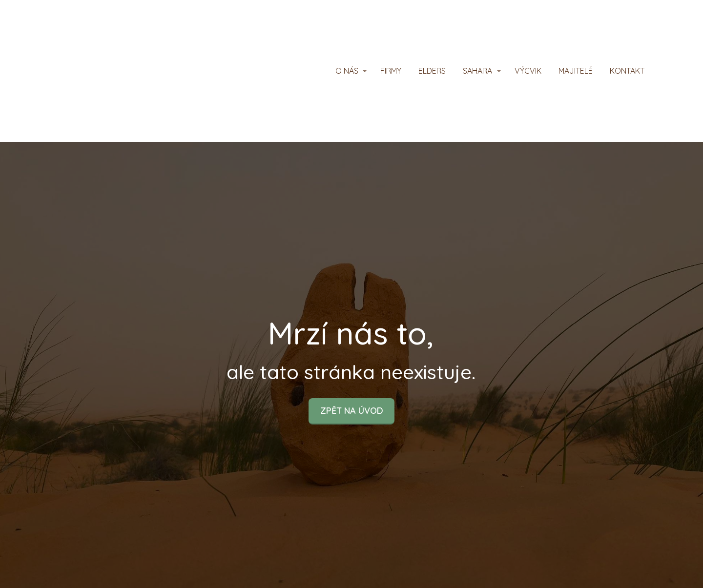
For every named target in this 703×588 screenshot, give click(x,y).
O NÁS (347, 71)
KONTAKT (627, 71)
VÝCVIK (528, 71)
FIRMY (391, 71)
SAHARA (477, 71)
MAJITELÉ (576, 71)
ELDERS (432, 71)
